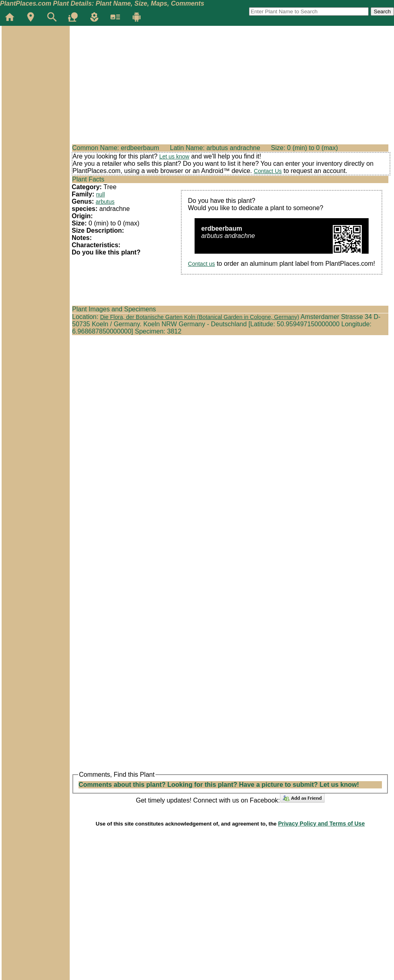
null (100, 194)
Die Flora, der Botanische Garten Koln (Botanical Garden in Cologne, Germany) (199, 317)
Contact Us (268, 171)
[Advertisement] (35, 74)
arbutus (105, 202)
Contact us (202, 264)
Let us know (174, 156)
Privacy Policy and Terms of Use (321, 824)
